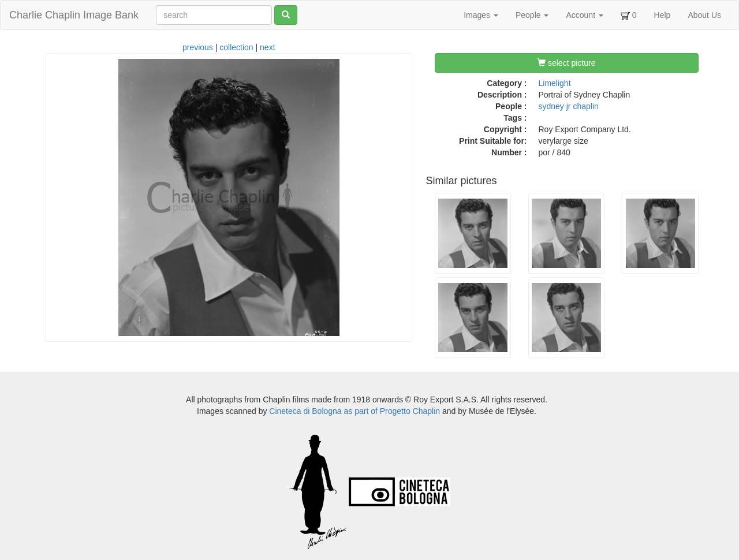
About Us (704, 15)
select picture (566, 63)
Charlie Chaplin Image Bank (74, 15)
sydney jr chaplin (569, 106)
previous (198, 47)
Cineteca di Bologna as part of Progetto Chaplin (354, 411)
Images (481, 15)
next (267, 47)
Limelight (555, 83)
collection (236, 47)
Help (663, 15)
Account (584, 15)
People (532, 15)
